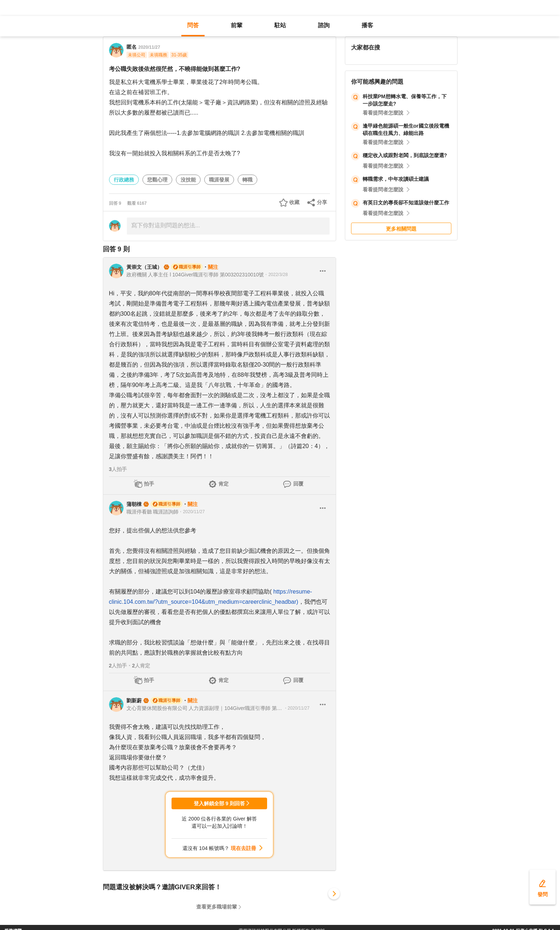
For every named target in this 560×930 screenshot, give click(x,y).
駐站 (280, 25)
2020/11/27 (149, 47)
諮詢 (324, 25)
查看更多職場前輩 (217, 907)
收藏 (294, 202)
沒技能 (188, 180)
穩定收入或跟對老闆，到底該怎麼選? (405, 155)
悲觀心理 (157, 180)
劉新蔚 (134, 701)
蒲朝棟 (134, 504)
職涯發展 (219, 180)
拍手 (149, 484)
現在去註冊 (243, 848)
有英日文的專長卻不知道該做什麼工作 (406, 203)
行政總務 (124, 180)
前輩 (237, 25)
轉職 (247, 180)
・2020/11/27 (192, 512)
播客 (367, 25)
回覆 (298, 484)
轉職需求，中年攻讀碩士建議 (396, 179)
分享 (322, 202)
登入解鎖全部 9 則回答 (219, 803)
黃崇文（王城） (144, 267)
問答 (193, 25)
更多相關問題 (401, 229)
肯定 (223, 484)
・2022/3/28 (276, 275)
